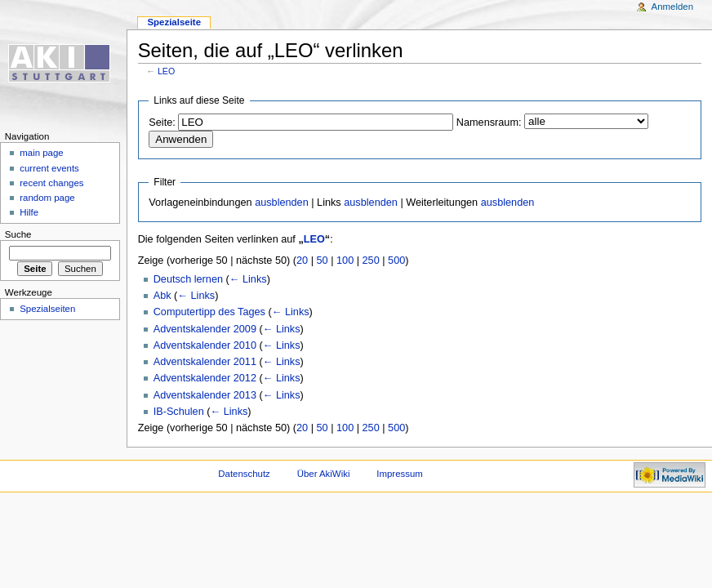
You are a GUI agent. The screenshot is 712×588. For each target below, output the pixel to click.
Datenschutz (244, 474)
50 (323, 261)
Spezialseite (174, 22)
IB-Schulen (179, 412)
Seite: (162, 122)
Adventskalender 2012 (205, 378)
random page (47, 198)
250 (371, 261)
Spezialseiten (47, 309)
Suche (18, 234)
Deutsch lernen (188, 279)
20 (302, 261)
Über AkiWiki (324, 474)
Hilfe (29, 212)
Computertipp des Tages (209, 312)
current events (49, 168)
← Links (248, 279)
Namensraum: (489, 122)
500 (396, 261)
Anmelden (673, 7)
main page (42, 153)
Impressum (400, 474)
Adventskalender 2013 (205, 395)
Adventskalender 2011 (205, 362)
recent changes (51, 183)
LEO (166, 71)
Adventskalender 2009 (205, 329)
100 (345, 261)
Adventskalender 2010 (205, 345)
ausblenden (282, 203)
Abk (162, 296)
